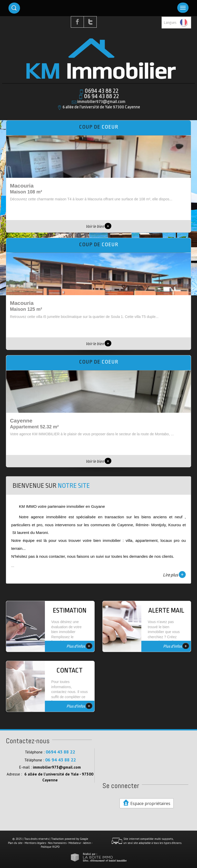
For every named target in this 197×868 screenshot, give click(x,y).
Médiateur (75, 843)
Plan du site (15, 843)
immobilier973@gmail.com (101, 102)
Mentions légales (35, 843)
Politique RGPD (50, 847)
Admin (87, 843)
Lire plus (174, 575)
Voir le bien (98, 226)
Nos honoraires (57, 843)
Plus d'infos (79, 646)
